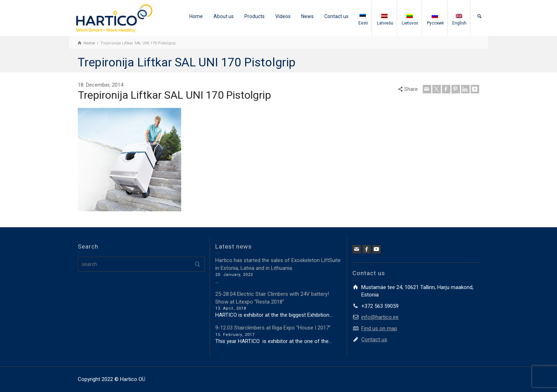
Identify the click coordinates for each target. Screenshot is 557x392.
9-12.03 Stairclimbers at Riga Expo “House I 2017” (273, 328)
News (307, 16)
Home (196, 16)
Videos (283, 16)
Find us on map (379, 328)
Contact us (336, 16)
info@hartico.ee (380, 317)
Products (255, 16)
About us (224, 16)
